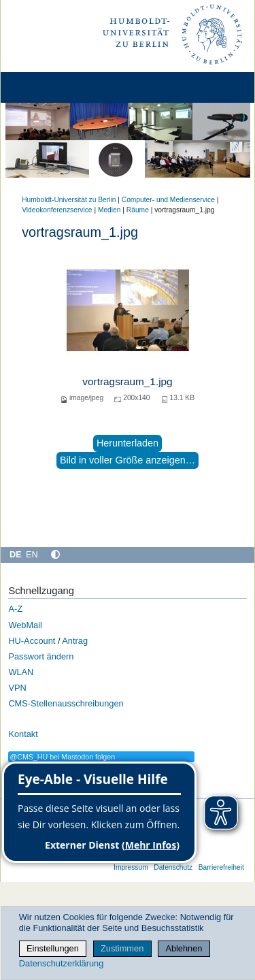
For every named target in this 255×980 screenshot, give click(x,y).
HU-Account (32, 641)
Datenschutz (173, 867)
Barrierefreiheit (221, 867)
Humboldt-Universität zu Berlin (69, 200)
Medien (109, 210)
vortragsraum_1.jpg (127, 381)
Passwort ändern (41, 656)
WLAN (21, 672)
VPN (17, 688)
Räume (138, 210)
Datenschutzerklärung (61, 963)
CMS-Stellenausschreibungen (66, 703)
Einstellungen (53, 948)
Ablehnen (184, 948)
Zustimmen (122, 948)
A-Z (15, 609)
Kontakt (23, 734)
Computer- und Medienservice (168, 200)
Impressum (131, 867)
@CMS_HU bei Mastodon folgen (62, 757)
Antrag (75, 641)
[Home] (49, 87)
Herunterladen (128, 443)
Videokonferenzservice (57, 210)
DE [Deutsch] (16, 554)
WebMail (25, 625)
